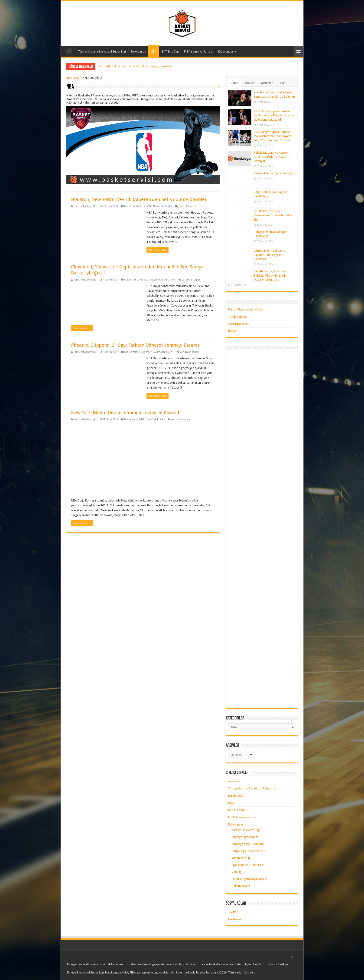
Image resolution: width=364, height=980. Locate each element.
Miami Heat (131, 419)
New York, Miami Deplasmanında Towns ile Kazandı (126, 412)
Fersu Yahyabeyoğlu (85, 206)
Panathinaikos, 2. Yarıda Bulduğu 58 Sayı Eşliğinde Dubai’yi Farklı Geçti (270, 276)
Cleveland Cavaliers (136, 280)
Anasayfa (69, 51)
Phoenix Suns (165, 352)
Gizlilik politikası (239, 324)
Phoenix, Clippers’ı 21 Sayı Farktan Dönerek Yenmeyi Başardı (135, 345)
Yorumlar (267, 83)
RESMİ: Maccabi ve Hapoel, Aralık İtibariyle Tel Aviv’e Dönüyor (271, 157)
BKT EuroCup (170, 51)
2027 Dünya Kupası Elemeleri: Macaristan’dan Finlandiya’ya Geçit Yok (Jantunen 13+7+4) (273, 136)
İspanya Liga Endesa (245, 837)
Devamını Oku (158, 250)
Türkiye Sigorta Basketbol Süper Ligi (102, 51)
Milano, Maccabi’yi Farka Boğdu (275, 173)
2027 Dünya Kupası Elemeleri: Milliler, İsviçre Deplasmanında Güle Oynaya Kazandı (274, 115)
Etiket (282, 83)
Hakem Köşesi (241, 886)
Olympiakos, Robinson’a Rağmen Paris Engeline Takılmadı (270, 255)
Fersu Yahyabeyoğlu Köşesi (246, 309)
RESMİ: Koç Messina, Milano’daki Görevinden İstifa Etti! (273, 215)
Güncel (234, 83)
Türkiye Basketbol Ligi (246, 830)
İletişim (233, 331)
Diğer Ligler (226, 51)
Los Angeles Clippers (137, 352)
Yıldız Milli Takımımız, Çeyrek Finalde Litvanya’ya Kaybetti (135, 66)
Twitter (233, 912)
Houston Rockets (135, 206)
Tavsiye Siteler (238, 317)
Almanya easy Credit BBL (248, 844)
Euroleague (138, 51)
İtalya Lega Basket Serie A (249, 851)
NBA (154, 51)
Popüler (250, 83)
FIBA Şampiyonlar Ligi (199, 51)
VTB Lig (237, 872)
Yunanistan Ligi (242, 858)
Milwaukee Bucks (159, 280)
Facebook (235, 919)
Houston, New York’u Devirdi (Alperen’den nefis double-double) (139, 199)
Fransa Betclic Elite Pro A (248, 865)
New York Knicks (162, 206)
